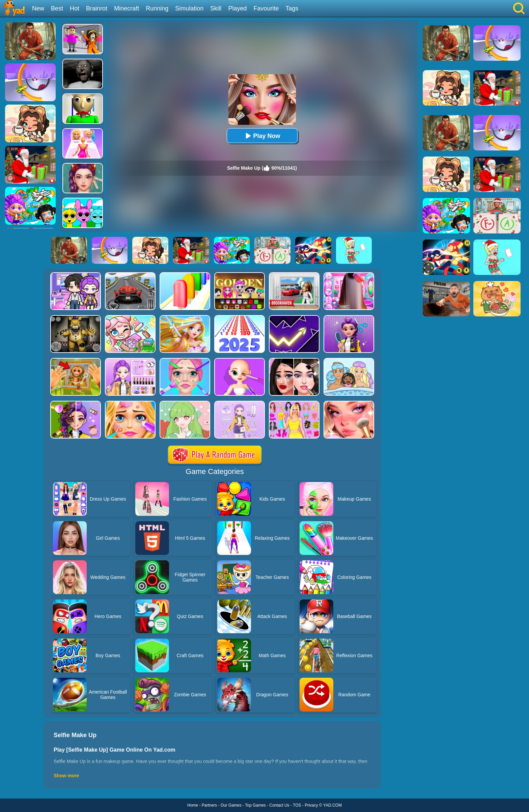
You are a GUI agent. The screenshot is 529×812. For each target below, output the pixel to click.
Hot (75, 8)
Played (237, 8)
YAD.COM (332, 805)
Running (157, 8)
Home (193, 805)
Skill (216, 8)
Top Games (255, 805)
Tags (292, 8)
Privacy (311, 805)
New (38, 8)
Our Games (231, 805)
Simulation (189, 8)
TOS (297, 805)
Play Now (262, 136)
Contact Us (279, 805)
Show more (66, 776)
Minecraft (127, 8)
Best (57, 8)
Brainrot (97, 8)
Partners (209, 805)
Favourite (266, 8)
